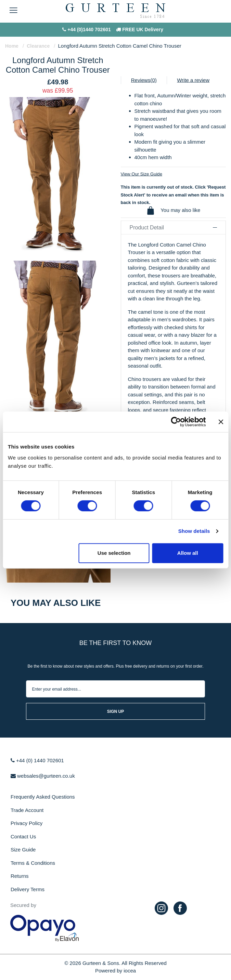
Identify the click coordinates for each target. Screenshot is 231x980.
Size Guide (23, 850)
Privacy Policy (27, 823)
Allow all (188, 553)
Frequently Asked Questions (43, 797)
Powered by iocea (115, 971)
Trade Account (27, 810)
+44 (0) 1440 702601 (37, 760)
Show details (194, 531)
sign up (115, 712)
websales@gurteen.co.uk (43, 776)
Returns (20, 876)
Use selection (114, 553)
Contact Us (23, 836)
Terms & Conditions (33, 863)
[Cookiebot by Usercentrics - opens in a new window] (176, 422)
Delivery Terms (28, 889)
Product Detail (174, 227)
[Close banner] (221, 422)
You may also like (173, 210)
